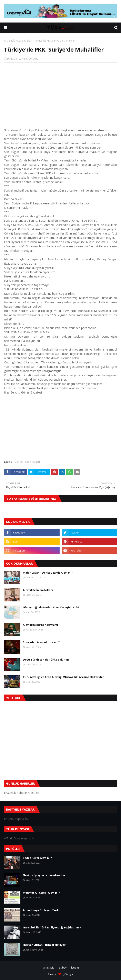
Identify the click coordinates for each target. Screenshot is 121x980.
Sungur (69, 974)
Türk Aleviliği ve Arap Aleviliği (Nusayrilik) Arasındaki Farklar (63, 677)
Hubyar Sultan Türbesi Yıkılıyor (44, 945)
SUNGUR (12, 59)
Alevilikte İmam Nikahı (38, 590)
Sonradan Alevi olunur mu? (41, 642)
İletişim (75, 968)
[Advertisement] (60, 95)
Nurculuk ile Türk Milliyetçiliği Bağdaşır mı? (52, 927)
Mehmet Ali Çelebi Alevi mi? (41, 893)
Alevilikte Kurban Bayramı (40, 625)
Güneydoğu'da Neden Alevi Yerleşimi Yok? (51, 607)
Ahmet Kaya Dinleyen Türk (41, 910)
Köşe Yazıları (25, 41)
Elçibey (63, 968)
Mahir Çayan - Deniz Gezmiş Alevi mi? (48, 573)
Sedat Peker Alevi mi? (37, 858)
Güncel (19, 462)
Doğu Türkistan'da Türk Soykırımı (46, 660)
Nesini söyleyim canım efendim (44, 875)
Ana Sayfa (10, 41)
